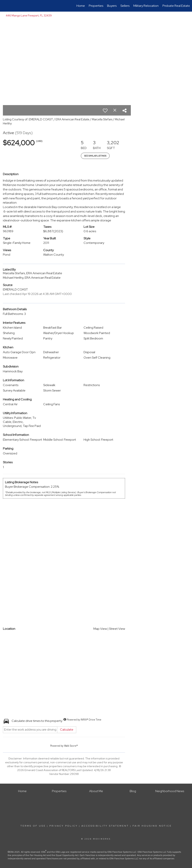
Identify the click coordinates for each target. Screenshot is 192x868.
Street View (117, 629)
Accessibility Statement (105, 826)
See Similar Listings (95, 156)
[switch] (105, 111)
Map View (100, 629)
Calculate (67, 730)
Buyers (112, 6)
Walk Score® (71, 746)
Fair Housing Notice (152, 826)
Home (81, 6)
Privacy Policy (64, 826)
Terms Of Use (33, 826)
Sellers (125, 6)
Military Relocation (146, 6)
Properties (96, 6)
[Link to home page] (5, 6)
